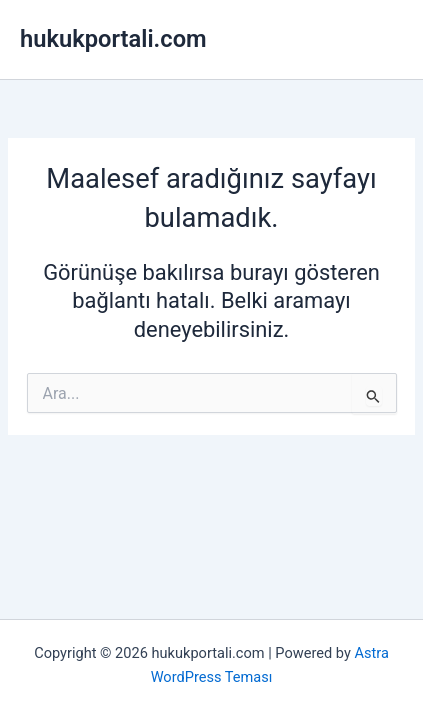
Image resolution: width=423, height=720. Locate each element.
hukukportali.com (113, 39)
